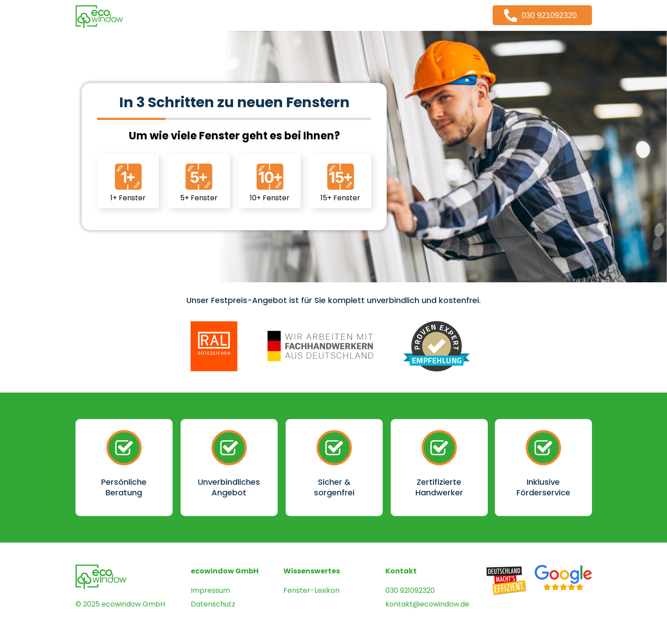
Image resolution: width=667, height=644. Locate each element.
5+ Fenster (199, 181)
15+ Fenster (340, 181)
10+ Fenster (270, 181)
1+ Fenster (128, 181)
